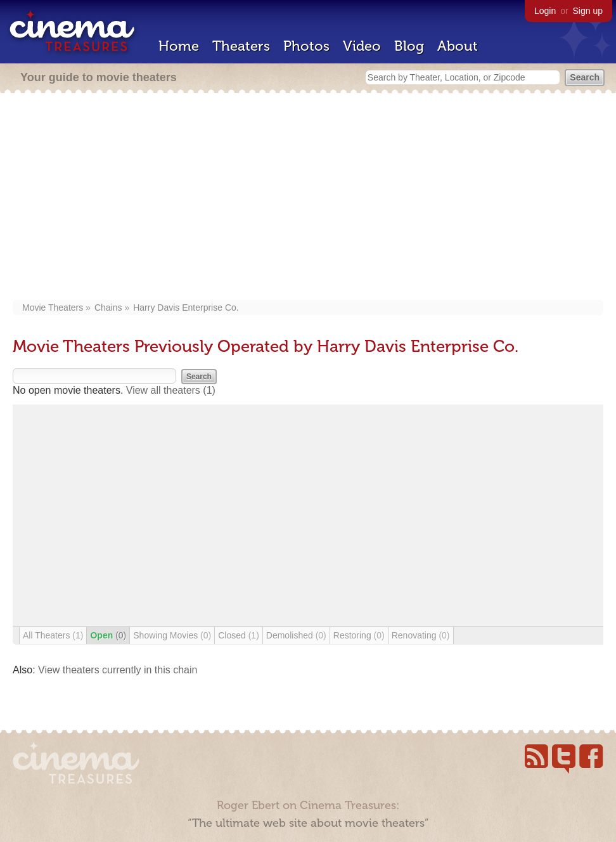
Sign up (588, 11)
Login (545, 11)
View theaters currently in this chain (118, 670)
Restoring (359, 635)
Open (108, 635)
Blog (409, 46)
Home (179, 46)
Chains (108, 308)
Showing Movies (172, 635)
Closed (239, 635)
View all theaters (171, 390)
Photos (306, 46)
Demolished (296, 635)
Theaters (241, 46)
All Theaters (53, 635)
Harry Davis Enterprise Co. (186, 308)
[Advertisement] (308, 198)
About (458, 46)
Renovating (421, 635)
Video (362, 46)
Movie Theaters (53, 308)
